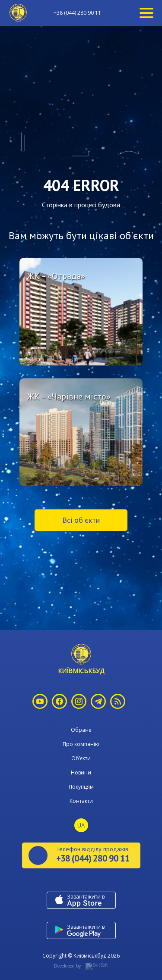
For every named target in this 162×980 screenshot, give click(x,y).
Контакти (81, 801)
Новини (81, 772)
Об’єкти (81, 758)
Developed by (81, 966)
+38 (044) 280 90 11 (77, 13)
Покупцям (81, 787)
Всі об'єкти (81, 520)
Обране (81, 730)
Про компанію (81, 744)
